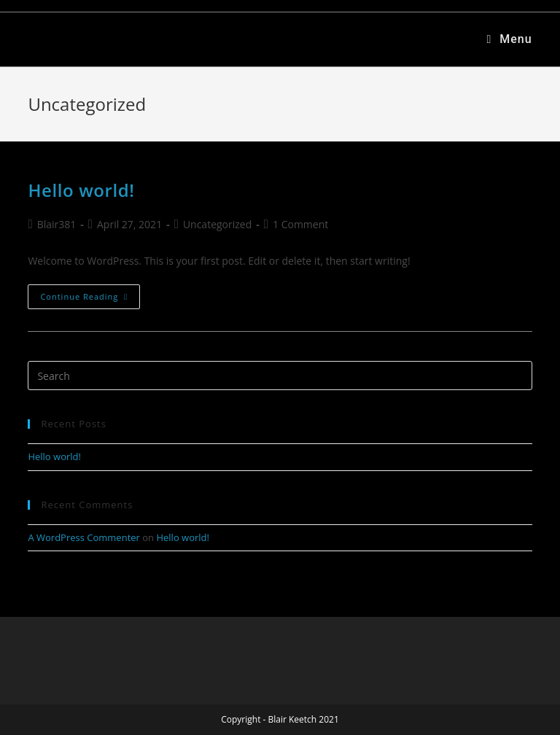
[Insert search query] (280, 376)
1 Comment (300, 224)
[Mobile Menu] (509, 39)
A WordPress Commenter (84, 537)
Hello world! (81, 190)
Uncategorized (217, 224)
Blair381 (57, 224)
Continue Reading (90, 293)
